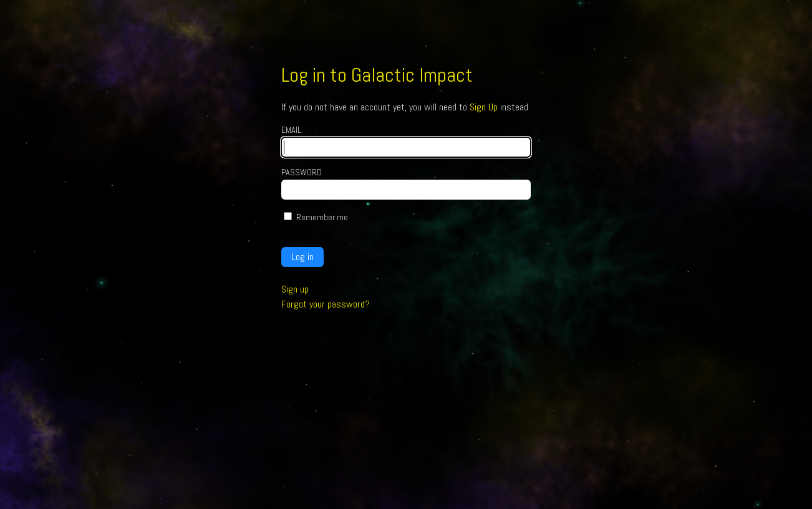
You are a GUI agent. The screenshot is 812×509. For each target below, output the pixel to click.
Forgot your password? (326, 304)
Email (291, 130)
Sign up (295, 289)
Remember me (322, 217)
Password (302, 172)
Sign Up (484, 107)
